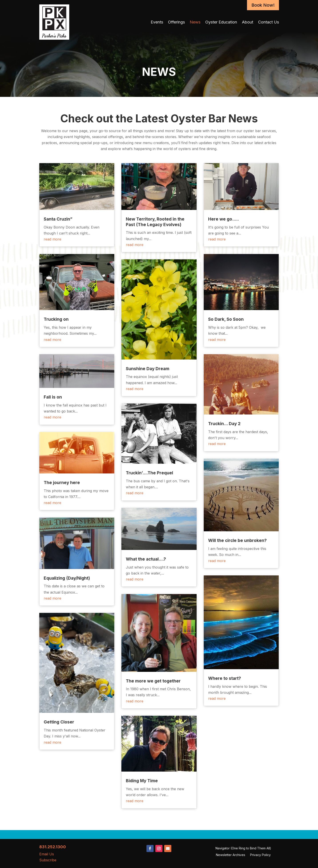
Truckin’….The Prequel (149, 473)
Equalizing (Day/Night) (67, 578)
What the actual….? (146, 559)
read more (52, 239)
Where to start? (225, 678)
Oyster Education (221, 22)
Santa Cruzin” (58, 219)
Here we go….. (223, 219)
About (248, 22)
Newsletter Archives (231, 855)
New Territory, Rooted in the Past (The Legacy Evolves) (155, 222)
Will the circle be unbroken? (237, 541)
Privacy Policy (260, 855)
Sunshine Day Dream (148, 369)
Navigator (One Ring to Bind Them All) (243, 848)
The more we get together (153, 681)
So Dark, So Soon (226, 319)
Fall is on (53, 397)
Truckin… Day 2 (224, 424)
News (195, 22)
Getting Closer (59, 722)
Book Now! (263, 5)
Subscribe (48, 860)
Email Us (47, 854)
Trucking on (56, 319)
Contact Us (269, 22)
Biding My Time (142, 781)
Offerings (176, 22)
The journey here (62, 483)
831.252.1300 (53, 847)
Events (157, 22)
